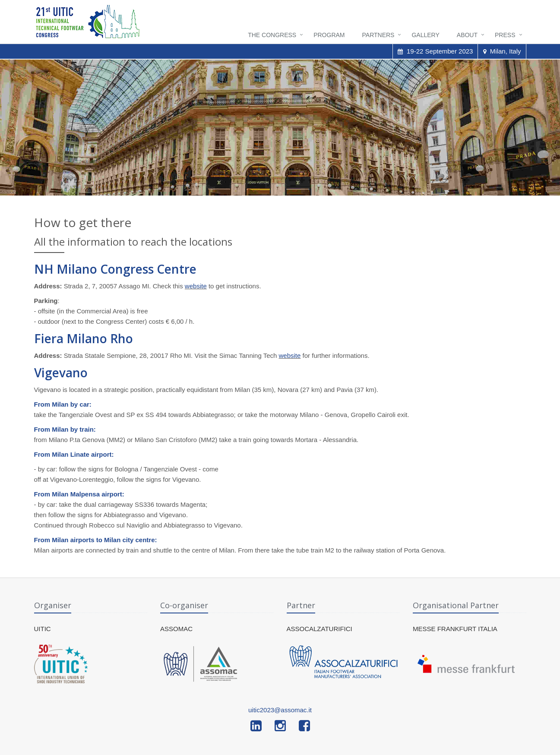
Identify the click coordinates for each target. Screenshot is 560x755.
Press (505, 35)
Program (329, 35)
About (467, 35)
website (196, 286)
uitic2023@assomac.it (280, 710)
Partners (378, 35)
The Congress (272, 35)
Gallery (425, 35)
